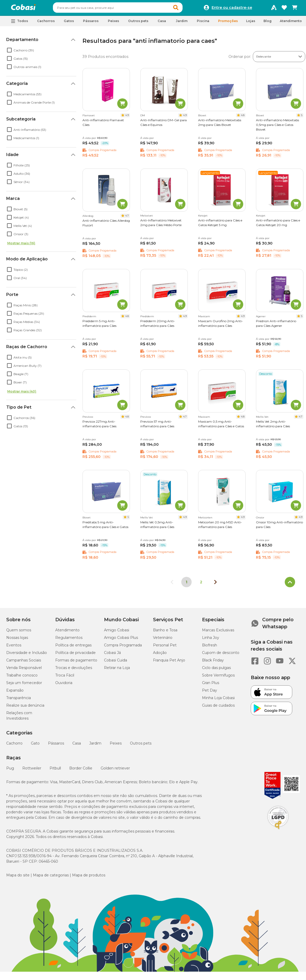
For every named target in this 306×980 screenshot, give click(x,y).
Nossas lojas (17, 640)
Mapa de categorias (51, 877)
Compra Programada (123, 647)
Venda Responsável (24, 670)
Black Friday (213, 663)
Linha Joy (211, 640)
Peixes (116, 746)
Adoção (160, 655)
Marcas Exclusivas (218, 632)
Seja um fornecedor (24, 685)
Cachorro (14, 746)
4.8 (243, 117)
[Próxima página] (215, 584)
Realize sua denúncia (25, 708)
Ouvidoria (64, 685)
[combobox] (128, 9)
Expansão (15, 693)
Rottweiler (32, 771)
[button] (186, 9)
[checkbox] (9, 52)
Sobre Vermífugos (218, 678)
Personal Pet (165, 647)
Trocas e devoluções (74, 670)
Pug (10, 771)
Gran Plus (211, 685)
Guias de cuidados (218, 708)
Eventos (14, 647)
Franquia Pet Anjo (169, 663)
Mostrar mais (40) (22, 394)
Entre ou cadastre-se (232, 9)
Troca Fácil (65, 678)
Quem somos (19, 632)
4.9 (127, 117)
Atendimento (291, 23)
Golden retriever (115, 771)
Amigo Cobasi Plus (121, 640)
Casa (77, 746)
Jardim (95, 746)
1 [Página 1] (186, 584)
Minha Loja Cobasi (218, 700)
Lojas (251, 23)
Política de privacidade (75, 655)
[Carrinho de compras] (295, 9)
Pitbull (55, 771)
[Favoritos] (284, 9)
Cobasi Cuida (116, 663)
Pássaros (56, 746)
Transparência (19, 700)
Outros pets (141, 746)
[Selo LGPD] (278, 832)
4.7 (127, 218)
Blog (267, 23)
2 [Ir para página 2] (201, 584)
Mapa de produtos (89, 877)
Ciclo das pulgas (216, 670)
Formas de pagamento (76, 663)
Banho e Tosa (165, 632)
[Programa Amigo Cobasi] (274, 9)
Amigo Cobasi (117, 632)
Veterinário (163, 640)
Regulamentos (69, 640)
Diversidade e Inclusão (27, 655)
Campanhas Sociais (24, 663)
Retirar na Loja (117, 670)
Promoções (228, 23)
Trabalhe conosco (22, 678)
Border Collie (81, 771)
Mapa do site (18, 877)
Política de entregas (73, 647)
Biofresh (210, 647)
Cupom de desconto (221, 655)
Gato (35, 746)
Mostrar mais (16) (21, 245)
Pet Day (210, 693)
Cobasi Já (112, 655)
